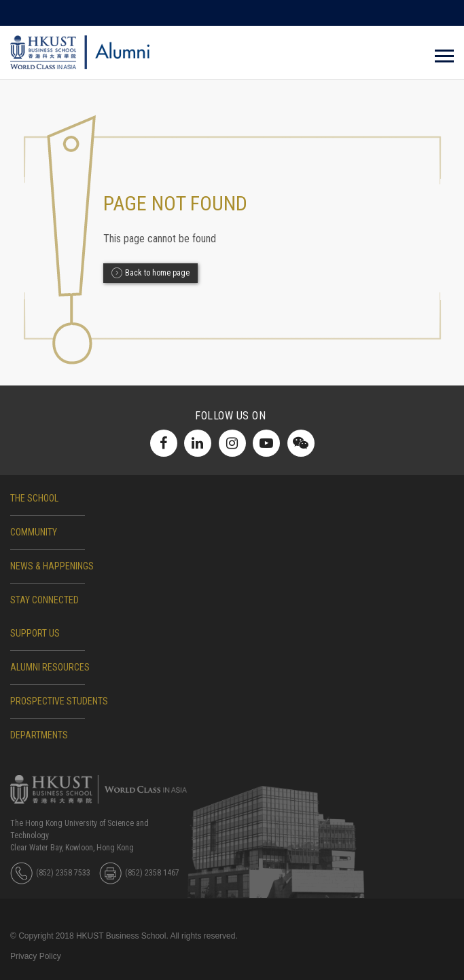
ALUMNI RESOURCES (50, 667)
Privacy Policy (36, 956)
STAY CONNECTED (44, 600)
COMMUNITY (34, 532)
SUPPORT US (35, 633)
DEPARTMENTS (39, 735)
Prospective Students (59, 701)
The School (34, 498)
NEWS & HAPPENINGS (52, 566)
